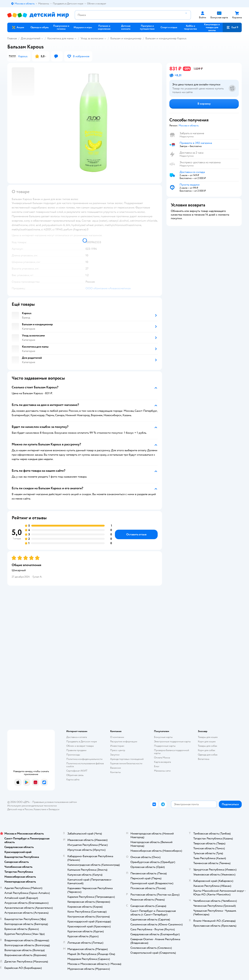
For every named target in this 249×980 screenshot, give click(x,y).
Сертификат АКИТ (77, 771)
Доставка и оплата (77, 737)
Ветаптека (204, 759)
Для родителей (31, 38)
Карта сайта (73, 780)
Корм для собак (207, 750)
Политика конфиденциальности (84, 759)
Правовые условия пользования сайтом (55, 802)
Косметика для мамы (60, 38)
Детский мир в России (20, 809)
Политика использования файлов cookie (85, 765)
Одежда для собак (208, 755)
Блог (157, 766)
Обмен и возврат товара (80, 746)
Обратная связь (75, 775)
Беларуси (54, 809)
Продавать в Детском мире (82, 741)
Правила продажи (76, 750)
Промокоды (73, 755)
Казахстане (40, 809)
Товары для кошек (208, 737)
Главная (12, 38)
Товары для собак (208, 746)
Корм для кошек (207, 741)
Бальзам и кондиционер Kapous (166, 38)
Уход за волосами (92, 38)
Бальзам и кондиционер (126, 38)
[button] (232, 27)
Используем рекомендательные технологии (32, 806)
